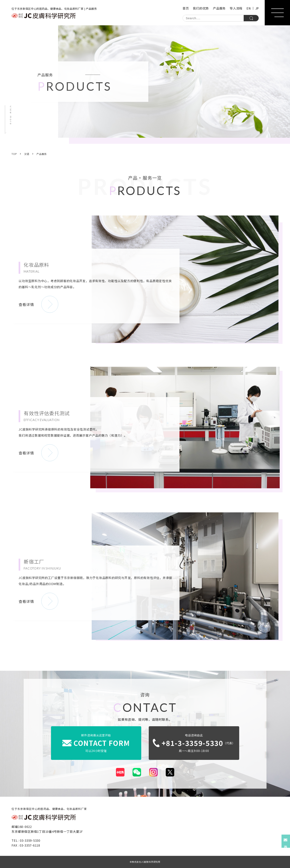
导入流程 (236, 8)
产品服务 (219, 8)
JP (257, 8)
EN (249, 8)
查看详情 (26, 304)
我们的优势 (201, 8)
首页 (186, 8)
